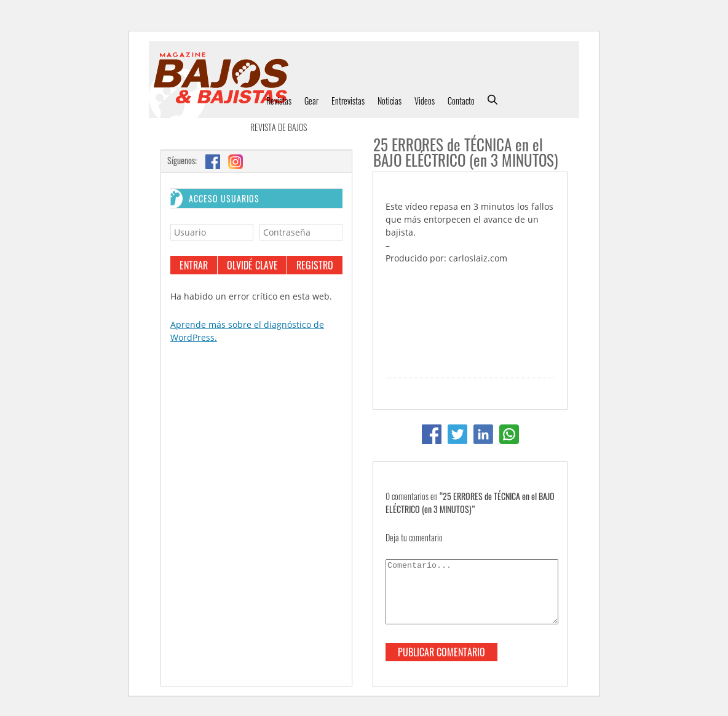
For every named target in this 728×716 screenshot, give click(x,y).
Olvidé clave (252, 265)
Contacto (461, 101)
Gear (311, 101)
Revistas (279, 101)
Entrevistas (348, 101)
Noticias (390, 101)
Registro (315, 265)
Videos (425, 101)
